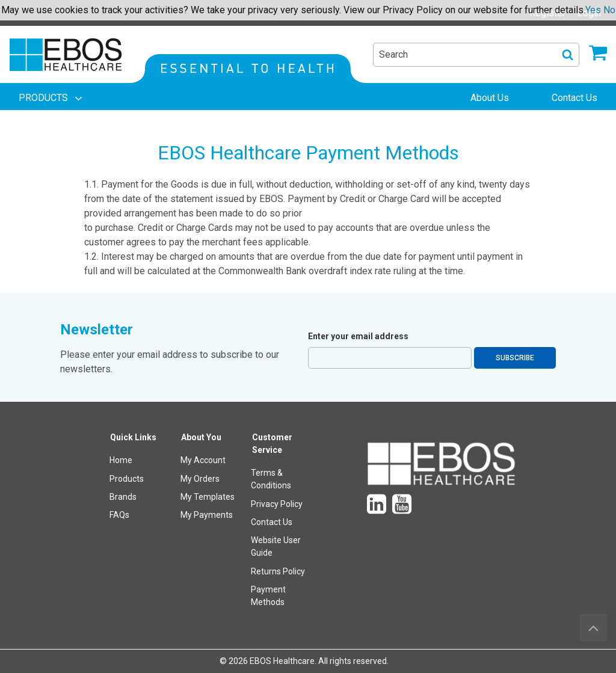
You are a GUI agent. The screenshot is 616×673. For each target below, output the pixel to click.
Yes (593, 10)
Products (127, 479)
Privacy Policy (277, 504)
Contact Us (272, 522)
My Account (203, 460)
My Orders (200, 479)
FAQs (119, 515)
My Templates (208, 497)
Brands (123, 497)
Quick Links (133, 437)
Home (121, 460)
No (609, 10)
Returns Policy (278, 571)
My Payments (207, 515)
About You (201, 437)
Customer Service (272, 444)
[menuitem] (52, 98)
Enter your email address (358, 336)
